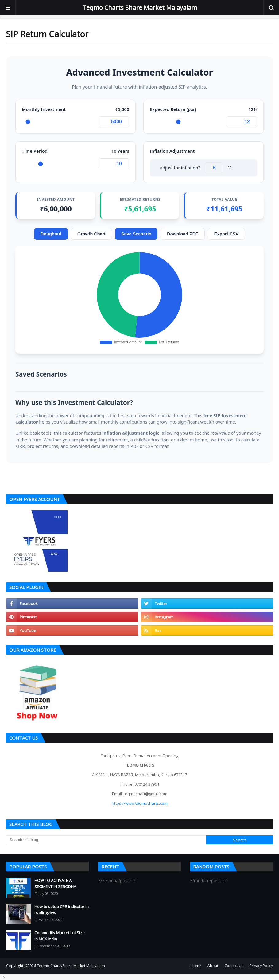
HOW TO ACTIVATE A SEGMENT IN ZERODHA (55, 883)
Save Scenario (136, 234)
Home (196, 966)
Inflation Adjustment (172, 151)
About (213, 966)
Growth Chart (91, 234)
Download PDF (183, 234)
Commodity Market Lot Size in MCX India (60, 936)
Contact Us (234, 966)
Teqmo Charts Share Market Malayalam (140, 8)
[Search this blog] (106, 840)
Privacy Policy (261, 966)
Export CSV (226, 234)
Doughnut (51, 234)
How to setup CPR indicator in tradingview (62, 910)
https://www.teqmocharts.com (140, 803)
